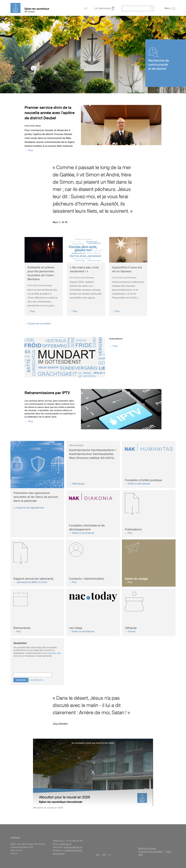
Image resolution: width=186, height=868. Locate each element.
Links (168, 852)
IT (110, 855)
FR (104, 855)
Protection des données (151, 852)
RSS (141, 855)
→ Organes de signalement (29, 508)
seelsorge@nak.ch (73, 847)
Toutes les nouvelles (38, 323)
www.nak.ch (59, 854)
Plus (113, 346)
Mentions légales (147, 848)
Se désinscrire (36, 680)
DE (98, 855)
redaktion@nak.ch (73, 850)
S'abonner (21, 680)
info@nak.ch (65, 844)
